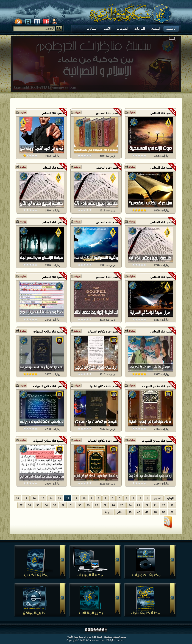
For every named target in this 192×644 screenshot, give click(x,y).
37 (21, 505)
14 (51, 498)
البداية (170, 498)
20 (164, 505)
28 (96, 505)
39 (164, 512)
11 (76, 498)
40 (155, 512)
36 (29, 505)
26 (113, 505)
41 (147, 512)
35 (38, 505)
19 (172, 505)
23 (138, 505)
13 (59, 498)
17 (26, 498)
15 (43, 498)
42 (138, 512)
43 (130, 512)
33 (55, 505)
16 (34, 498)
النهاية (108, 512)
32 (63, 505)
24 (130, 505)
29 (88, 505)
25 (122, 505)
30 (80, 505)
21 (155, 505)
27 (105, 505)
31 (71, 505)
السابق (157, 498)
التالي (120, 512)
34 (46, 505)
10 (84, 498)
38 (172, 512)
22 (147, 505)
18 (17, 498)
